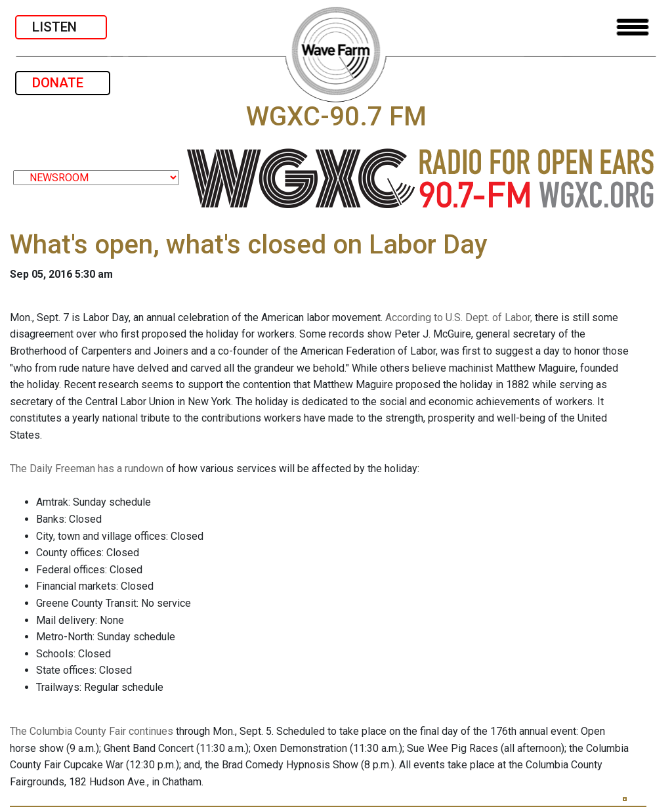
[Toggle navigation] (633, 27)
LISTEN (61, 27)
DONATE (63, 83)
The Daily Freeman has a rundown (87, 469)
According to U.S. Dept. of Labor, (459, 318)
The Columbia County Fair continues (92, 731)
